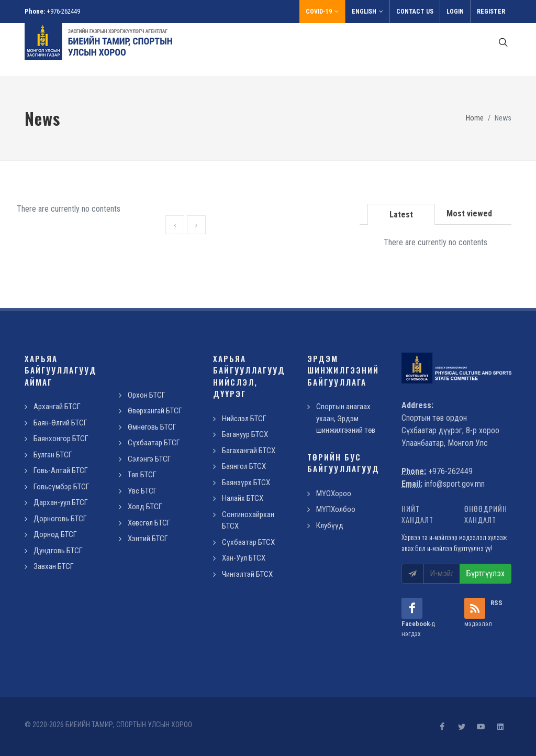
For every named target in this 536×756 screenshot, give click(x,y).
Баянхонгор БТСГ (61, 439)
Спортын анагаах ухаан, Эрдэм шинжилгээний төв (346, 418)
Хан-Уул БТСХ (244, 558)
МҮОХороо (334, 494)
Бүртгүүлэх (485, 573)
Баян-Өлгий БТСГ (60, 423)
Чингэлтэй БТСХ (247, 574)
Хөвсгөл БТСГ (149, 523)
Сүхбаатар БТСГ (154, 443)
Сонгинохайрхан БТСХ (248, 521)
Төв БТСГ (142, 475)
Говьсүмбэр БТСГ (62, 487)
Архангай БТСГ (57, 407)
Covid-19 (322, 12)
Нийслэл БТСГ (244, 419)
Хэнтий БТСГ (148, 539)
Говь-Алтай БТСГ (61, 470)
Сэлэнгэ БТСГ (149, 459)
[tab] (401, 213)
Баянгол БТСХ (244, 466)
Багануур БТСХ (245, 434)
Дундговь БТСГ (58, 551)
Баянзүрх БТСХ (246, 483)
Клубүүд (330, 525)
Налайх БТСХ (243, 498)
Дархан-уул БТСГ (61, 502)
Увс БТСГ (142, 491)
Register (491, 12)
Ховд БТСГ (145, 507)
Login (455, 12)
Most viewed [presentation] (469, 213)
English (367, 12)
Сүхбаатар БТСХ (248, 542)
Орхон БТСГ (147, 395)
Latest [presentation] (401, 215)
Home (475, 118)
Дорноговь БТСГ (60, 519)
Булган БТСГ (53, 455)
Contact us (415, 12)
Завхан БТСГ (54, 566)
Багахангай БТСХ (249, 451)
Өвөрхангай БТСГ (155, 411)
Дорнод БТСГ (55, 534)
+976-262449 (63, 11)
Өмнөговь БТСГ (152, 427)
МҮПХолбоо (336, 509)
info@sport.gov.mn (455, 484)
